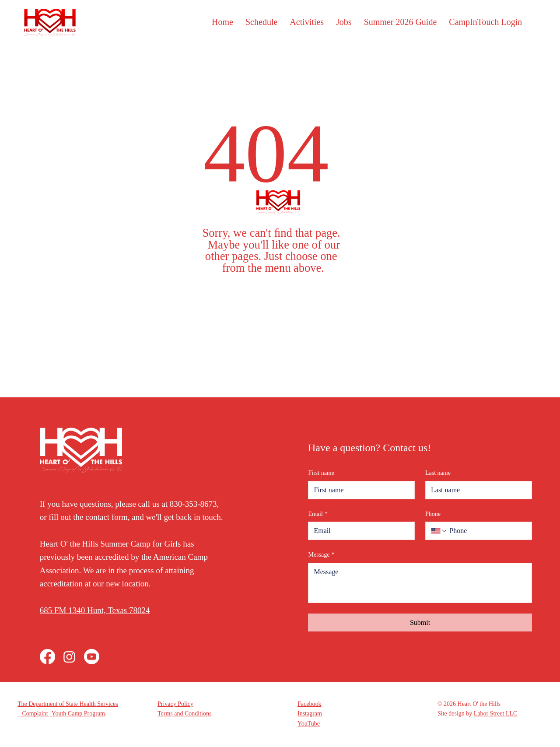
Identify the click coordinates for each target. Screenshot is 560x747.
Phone (433, 514)
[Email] (359, 531)
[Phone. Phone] (487, 531)
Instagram (310, 714)
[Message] (420, 583)
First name (321, 473)
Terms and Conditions (184, 714)
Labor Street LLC (496, 714)
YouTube (309, 724)
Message (321, 555)
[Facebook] (47, 657)
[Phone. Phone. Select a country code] (439, 531)
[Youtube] (92, 657)
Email (318, 514)
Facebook (309, 704)
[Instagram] (69, 657)
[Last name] (476, 490)
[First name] (359, 490)
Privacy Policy (175, 704)
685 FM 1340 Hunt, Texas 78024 (95, 610)
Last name (438, 473)
